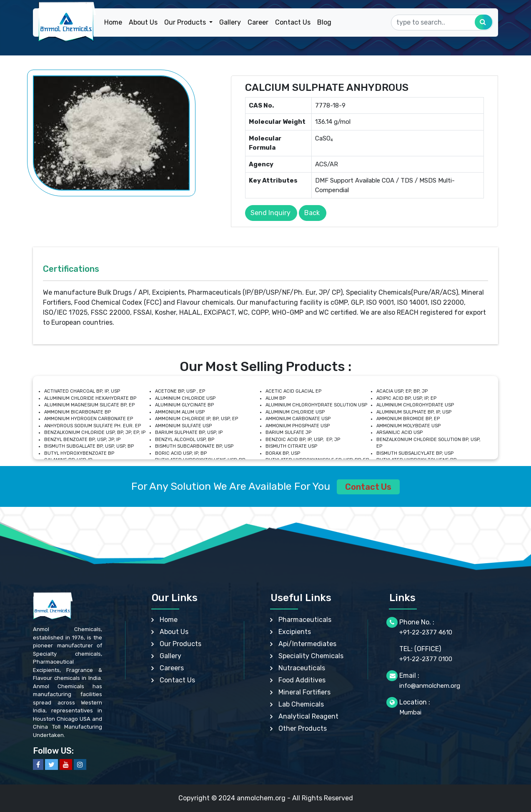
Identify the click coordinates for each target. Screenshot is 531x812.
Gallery (230, 22)
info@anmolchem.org (430, 686)
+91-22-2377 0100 (426, 659)
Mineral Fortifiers (304, 692)
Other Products (303, 728)
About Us (143, 22)
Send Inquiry (271, 213)
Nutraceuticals (302, 668)
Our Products (180, 644)
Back (312, 213)
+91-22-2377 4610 (426, 632)
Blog (324, 22)
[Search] (442, 23)
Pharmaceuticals (305, 620)
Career (258, 22)
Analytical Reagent (308, 716)
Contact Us (293, 22)
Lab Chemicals (301, 704)
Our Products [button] (186, 22)
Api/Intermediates (307, 644)
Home (113, 22)
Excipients (295, 632)
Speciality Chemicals (311, 656)
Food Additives (302, 680)
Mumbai (410, 712)
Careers (172, 668)
